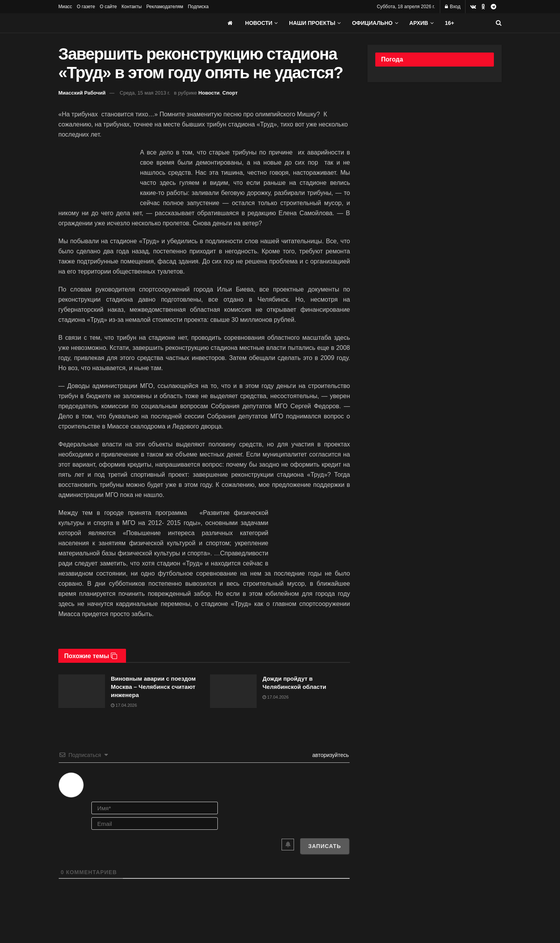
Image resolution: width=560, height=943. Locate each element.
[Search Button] (499, 23)
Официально (372, 23)
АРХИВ (419, 23)
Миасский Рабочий (82, 93)
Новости (259, 23)
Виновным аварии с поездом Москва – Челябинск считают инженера (153, 687)
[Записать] (325, 846)
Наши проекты (312, 23)
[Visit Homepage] (117, 23)
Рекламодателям (165, 7)
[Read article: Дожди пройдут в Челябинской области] (233, 691)
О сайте (108, 7)
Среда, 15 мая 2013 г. (145, 93)
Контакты (131, 7)
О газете (86, 7)
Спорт (230, 93)
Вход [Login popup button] (453, 7)
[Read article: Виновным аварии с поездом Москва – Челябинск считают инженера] (82, 691)
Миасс (65, 7)
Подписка (198, 7)
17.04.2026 (124, 705)
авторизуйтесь (330, 755)
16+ (450, 23)
